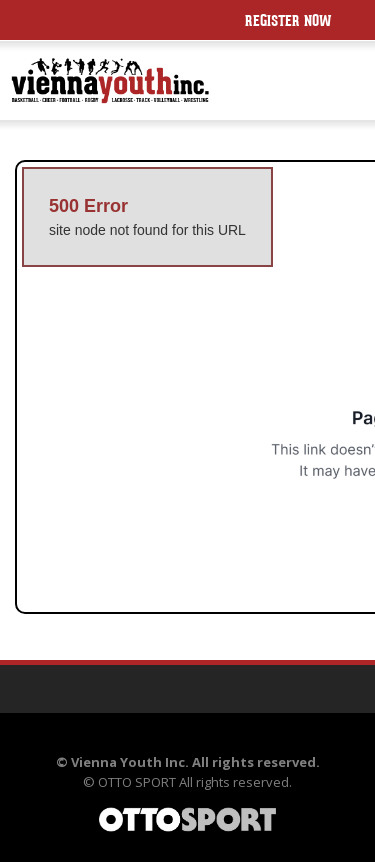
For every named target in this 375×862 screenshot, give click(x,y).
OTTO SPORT (137, 782)
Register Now (288, 22)
